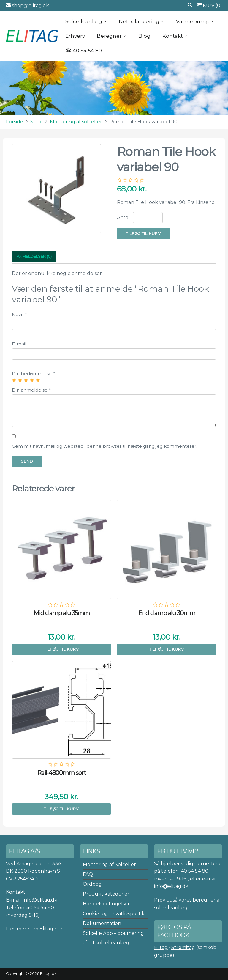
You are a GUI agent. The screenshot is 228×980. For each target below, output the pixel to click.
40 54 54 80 (40, 908)
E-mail (21, 344)
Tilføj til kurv (143, 233)
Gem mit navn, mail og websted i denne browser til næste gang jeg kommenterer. (104, 446)
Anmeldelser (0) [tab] (34, 256)
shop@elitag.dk (27, 6)
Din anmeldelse (31, 390)
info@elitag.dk (171, 886)
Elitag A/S (33, 36)
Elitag (161, 947)
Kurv (209, 6)
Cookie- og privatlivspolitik (114, 914)
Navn (19, 314)
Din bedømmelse (33, 374)
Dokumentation (102, 923)
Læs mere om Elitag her (34, 929)
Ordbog (92, 884)
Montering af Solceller (109, 864)
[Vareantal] (148, 218)
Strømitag (183, 947)
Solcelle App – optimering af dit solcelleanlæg (113, 938)
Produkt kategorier (106, 894)
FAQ (88, 874)
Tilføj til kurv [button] (61, 649)
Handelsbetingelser (106, 904)
